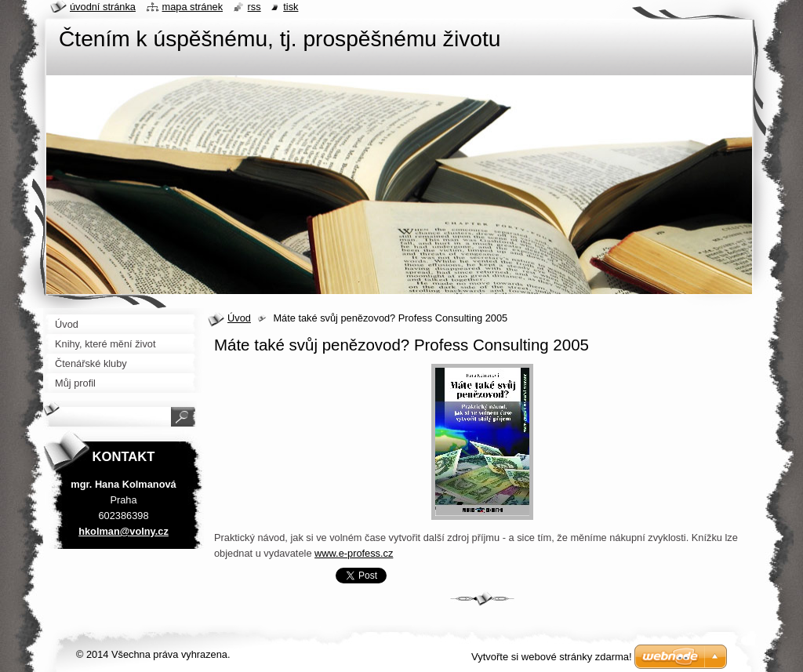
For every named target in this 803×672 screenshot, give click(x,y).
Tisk (291, 7)
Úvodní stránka (103, 7)
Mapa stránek (193, 7)
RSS (254, 7)
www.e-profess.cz (354, 553)
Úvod (239, 318)
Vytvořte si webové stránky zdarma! (552, 657)
